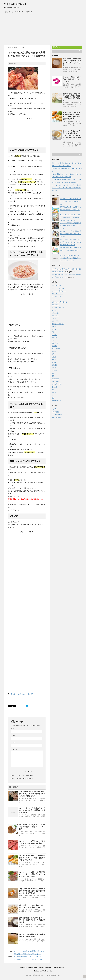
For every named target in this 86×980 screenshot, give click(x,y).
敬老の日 (54, 338)
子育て (54, 332)
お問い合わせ (9, 12)
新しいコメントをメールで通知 (23, 775)
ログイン (54, 409)
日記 (53, 340)
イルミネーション (57, 294)
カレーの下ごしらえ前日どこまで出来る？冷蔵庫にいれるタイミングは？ (32, 827)
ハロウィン (55, 313)
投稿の (55, 412)
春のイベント (56, 343)
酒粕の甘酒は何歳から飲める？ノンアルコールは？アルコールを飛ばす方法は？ (32, 920)
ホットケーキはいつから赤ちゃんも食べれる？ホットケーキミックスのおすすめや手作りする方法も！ (72, 135)
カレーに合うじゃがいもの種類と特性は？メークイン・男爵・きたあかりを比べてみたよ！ (32, 858)
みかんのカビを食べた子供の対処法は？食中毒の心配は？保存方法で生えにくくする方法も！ (32, 891)
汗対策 (54, 360)
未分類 (54, 351)
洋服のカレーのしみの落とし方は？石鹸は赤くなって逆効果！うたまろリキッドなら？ (70, 258)
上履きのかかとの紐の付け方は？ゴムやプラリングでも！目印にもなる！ (70, 202)
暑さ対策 (54, 346)
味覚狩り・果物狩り (58, 324)
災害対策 (54, 365)
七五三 (54, 318)
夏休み (54, 329)
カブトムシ (55, 299)
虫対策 (54, 392)
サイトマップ (19, 12)
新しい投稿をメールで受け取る (23, 779)
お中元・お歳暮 (57, 286)
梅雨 (53, 354)
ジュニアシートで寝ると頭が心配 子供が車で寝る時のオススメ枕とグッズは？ (71, 234)
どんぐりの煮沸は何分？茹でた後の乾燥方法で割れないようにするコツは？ (70, 226)
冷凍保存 (30, 694)
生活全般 (54, 370)
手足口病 (54, 335)
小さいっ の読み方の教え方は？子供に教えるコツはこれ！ (72, 79)
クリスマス (55, 305)
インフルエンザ (57, 296)
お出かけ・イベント (58, 288)
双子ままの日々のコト (15, 4)
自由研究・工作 (57, 384)
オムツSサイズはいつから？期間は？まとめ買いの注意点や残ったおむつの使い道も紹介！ (70, 217)
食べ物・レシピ (16, 694)
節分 (53, 373)
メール (13, 736)
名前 (13, 729)
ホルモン (24, 694)
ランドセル (55, 316)
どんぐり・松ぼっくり (59, 291)
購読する (56, 47)
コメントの (57, 414)
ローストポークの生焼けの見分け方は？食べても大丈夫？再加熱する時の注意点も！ (32, 810)
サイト (13, 742)
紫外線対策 (55, 379)
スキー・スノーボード (59, 307)
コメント (14, 749)
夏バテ (54, 327)
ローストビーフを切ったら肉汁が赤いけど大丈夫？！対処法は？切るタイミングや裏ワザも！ (32, 874)
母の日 (54, 357)
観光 (53, 398)
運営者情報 (28, 12)
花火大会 (54, 387)
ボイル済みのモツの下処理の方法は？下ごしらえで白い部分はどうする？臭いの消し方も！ (32, 794)
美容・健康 (55, 381)
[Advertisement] (43, 30)
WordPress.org (56, 417)
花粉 (53, 390)
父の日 (54, 368)
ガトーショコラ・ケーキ (59, 302)
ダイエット (55, 310)
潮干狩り (54, 362)
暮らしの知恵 (56, 349)
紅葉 (53, 376)
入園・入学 (55, 321)
